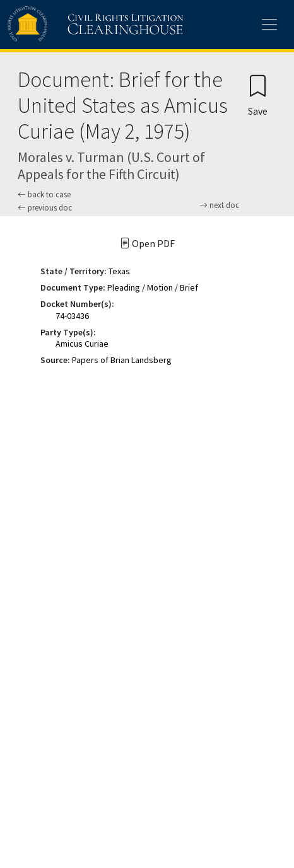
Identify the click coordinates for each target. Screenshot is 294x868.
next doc (219, 205)
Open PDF (147, 243)
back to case (44, 194)
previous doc (45, 208)
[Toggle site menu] (269, 25)
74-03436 (72, 316)
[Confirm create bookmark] (258, 95)
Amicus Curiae (82, 344)
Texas (119, 271)
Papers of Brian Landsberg (122, 360)
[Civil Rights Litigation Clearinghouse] (71, 25)
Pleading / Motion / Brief (153, 287)
